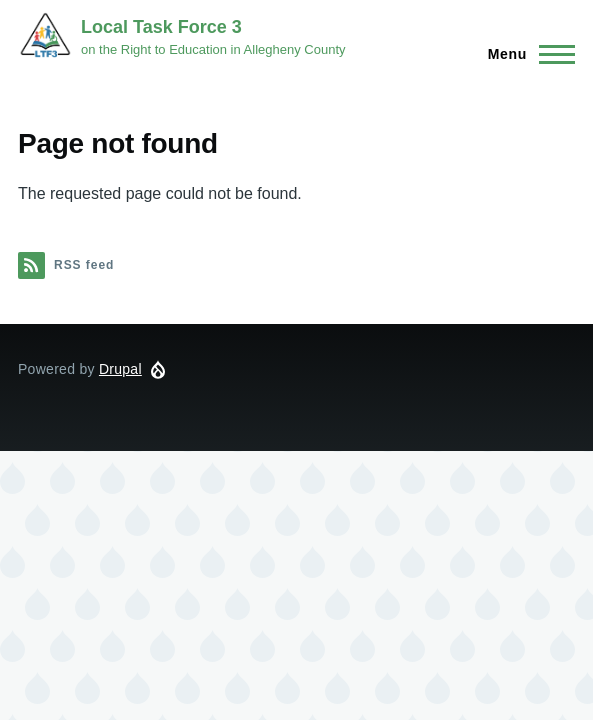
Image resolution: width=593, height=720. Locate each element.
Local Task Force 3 (161, 27)
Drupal (120, 369)
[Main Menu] (525, 54)
